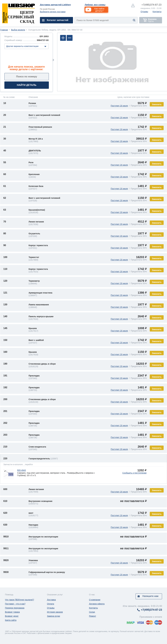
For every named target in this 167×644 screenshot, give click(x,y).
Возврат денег (12, 616)
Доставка (51, 600)
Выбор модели (18, 30)
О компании (95, 600)
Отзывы (144, 12)
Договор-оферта (97, 604)
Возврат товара (12, 612)
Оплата (50, 604)
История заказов (55, 612)
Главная (4, 30)
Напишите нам (150, 596)
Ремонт (93, 616)
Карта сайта (11, 620)
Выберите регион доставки (53, 12)
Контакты (157, 12)
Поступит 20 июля (119, 106)
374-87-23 (151, 5)
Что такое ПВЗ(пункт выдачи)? (20, 600)
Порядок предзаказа (15, 608)
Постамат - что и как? (15, 604)
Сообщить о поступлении (134, 473)
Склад (92, 612)
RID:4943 (21, 470)
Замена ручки (53, 616)
